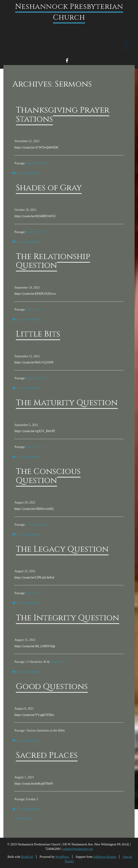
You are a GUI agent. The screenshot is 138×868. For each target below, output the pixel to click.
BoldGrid (27, 857)
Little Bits (38, 334)
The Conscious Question (48, 476)
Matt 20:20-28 (35, 378)
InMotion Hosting (105, 857)
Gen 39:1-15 (34, 593)
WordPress (62, 857)
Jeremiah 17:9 (59, 662)
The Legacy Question (62, 549)
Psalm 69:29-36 (36, 163)
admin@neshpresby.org (78, 849)
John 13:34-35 (35, 309)
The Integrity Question (68, 618)
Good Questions (52, 687)
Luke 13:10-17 (36, 232)
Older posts (22, 818)
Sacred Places (47, 755)
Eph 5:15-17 (34, 447)
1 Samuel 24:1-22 (38, 525)
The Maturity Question (67, 403)
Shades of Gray (49, 188)
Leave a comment (29, 173)
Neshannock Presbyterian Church (69, 12)
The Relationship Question (53, 261)
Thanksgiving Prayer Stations (63, 115)
